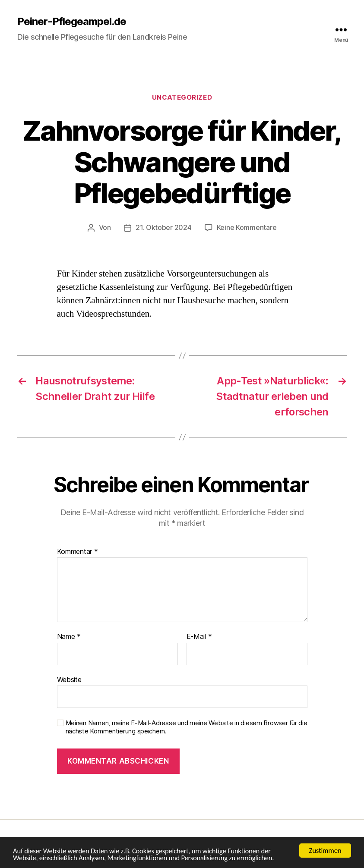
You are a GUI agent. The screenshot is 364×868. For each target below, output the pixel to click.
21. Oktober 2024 (164, 227)
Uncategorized (182, 97)
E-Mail (199, 636)
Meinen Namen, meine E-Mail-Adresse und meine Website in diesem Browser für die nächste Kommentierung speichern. (187, 727)
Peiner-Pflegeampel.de (72, 22)
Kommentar (78, 551)
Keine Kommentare (247, 227)
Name (69, 636)
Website (69, 679)
